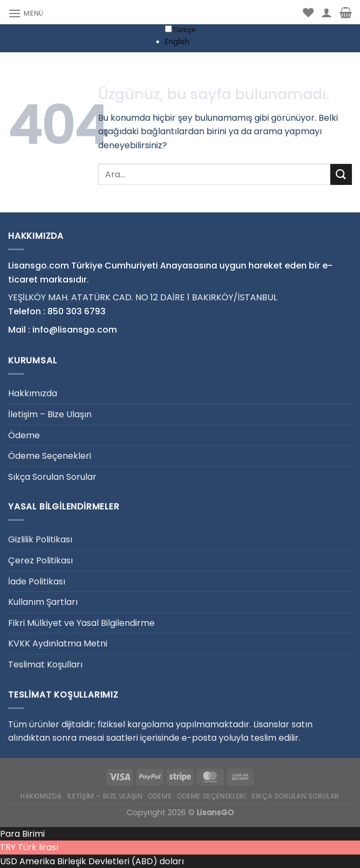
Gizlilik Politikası (40, 539)
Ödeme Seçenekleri (50, 456)
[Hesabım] (327, 12)
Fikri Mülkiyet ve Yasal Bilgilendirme (81, 623)
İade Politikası (37, 581)
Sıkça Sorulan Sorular (52, 477)
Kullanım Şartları (43, 602)
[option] (180, 42)
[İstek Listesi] (308, 12)
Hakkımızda (33, 393)
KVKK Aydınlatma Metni (58, 643)
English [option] (177, 42)
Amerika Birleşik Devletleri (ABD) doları (102, 861)
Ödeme (24, 435)
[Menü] (26, 13)
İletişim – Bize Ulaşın (50, 414)
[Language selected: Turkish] (180, 36)
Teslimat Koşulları (45, 664)
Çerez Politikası (40, 560)
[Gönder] (341, 174)
